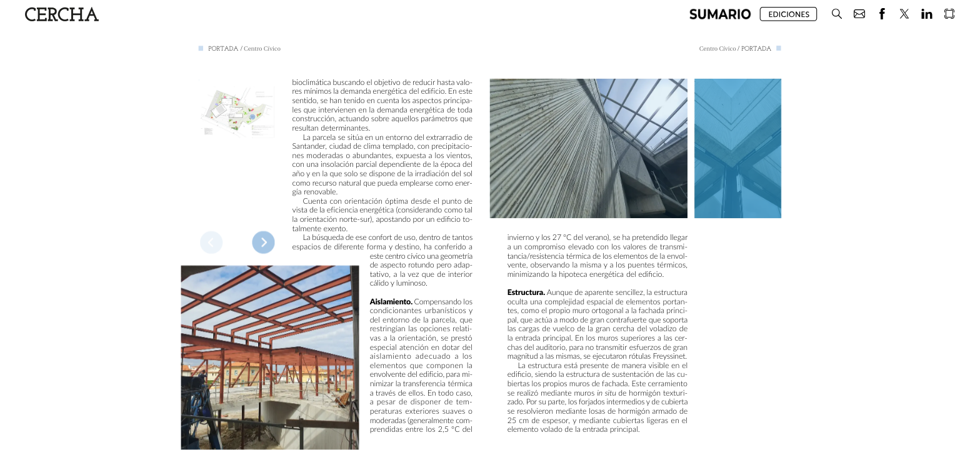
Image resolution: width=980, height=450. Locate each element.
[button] (720, 14)
